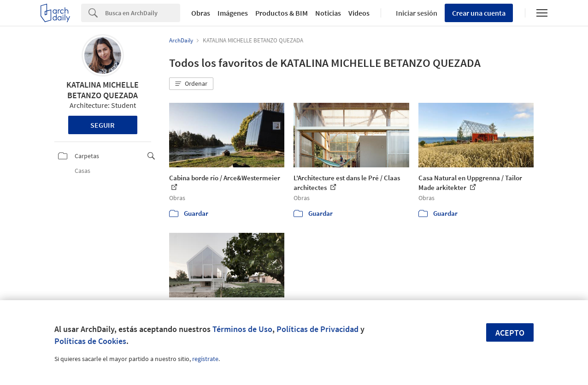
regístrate (205, 359)
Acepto (510, 333)
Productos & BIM (282, 13)
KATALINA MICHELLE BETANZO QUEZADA (103, 90)
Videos (359, 13)
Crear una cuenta (479, 13)
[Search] (143, 13)
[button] (191, 84)
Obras (201, 13)
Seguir (103, 125)
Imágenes (233, 13)
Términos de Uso (242, 329)
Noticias (328, 13)
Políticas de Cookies (90, 341)
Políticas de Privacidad (318, 329)
